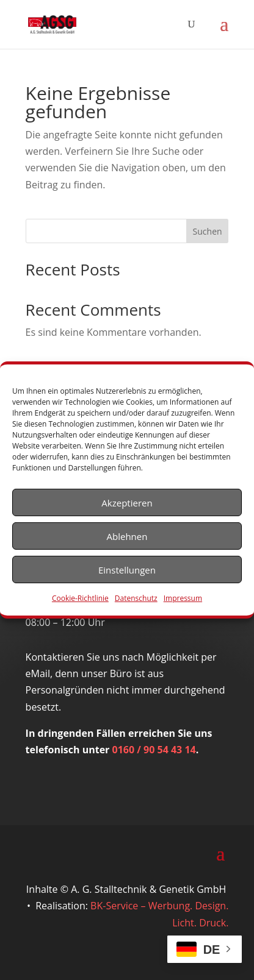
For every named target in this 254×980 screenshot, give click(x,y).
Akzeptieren (127, 502)
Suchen (208, 231)
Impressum (183, 598)
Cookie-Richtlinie (80, 598)
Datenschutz (136, 598)
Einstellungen (127, 569)
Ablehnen (127, 536)
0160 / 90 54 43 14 (154, 750)
